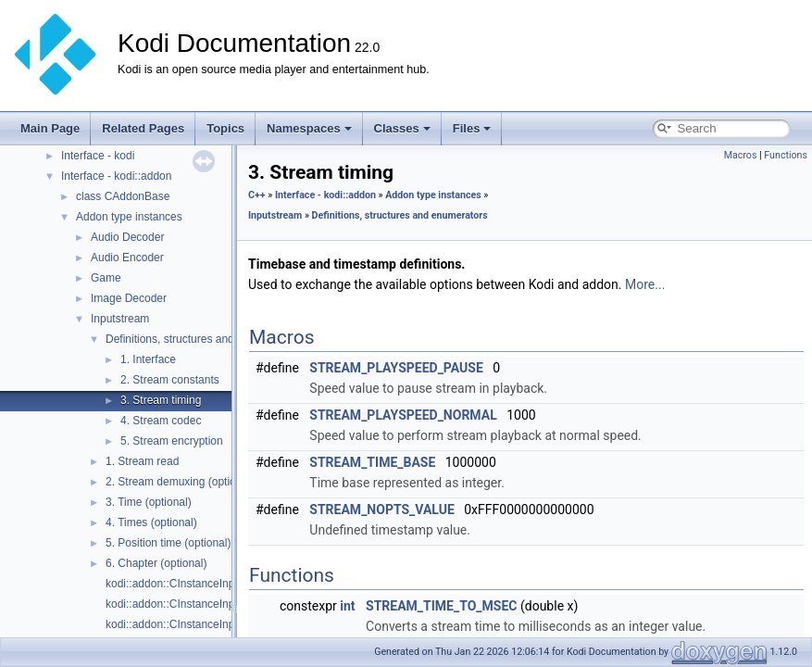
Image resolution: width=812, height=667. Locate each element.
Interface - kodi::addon (116, 176)
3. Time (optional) (149, 502)
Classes (402, 128)
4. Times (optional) (151, 522)
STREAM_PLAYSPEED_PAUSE (396, 368)
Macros (741, 155)
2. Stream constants (170, 380)
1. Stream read (142, 461)
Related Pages (143, 128)
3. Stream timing (161, 400)
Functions (786, 155)
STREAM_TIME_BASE (372, 462)
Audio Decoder (127, 237)
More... (645, 284)
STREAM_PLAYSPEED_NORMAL (403, 415)
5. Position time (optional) (168, 543)
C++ (257, 195)
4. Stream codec (161, 421)
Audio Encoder (127, 258)
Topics (225, 128)
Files (472, 128)
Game (106, 278)
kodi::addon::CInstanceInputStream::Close (210, 604)
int (347, 606)
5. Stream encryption (172, 441)
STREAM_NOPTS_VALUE (381, 510)
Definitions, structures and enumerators (202, 339)
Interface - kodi (98, 156)
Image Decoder (129, 298)
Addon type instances (129, 217)
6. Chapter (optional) (156, 563)
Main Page (50, 128)
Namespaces (309, 128)
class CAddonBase (123, 196)
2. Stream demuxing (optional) (180, 482)
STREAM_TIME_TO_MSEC (441, 606)
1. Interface (148, 359)
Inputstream (120, 319)
